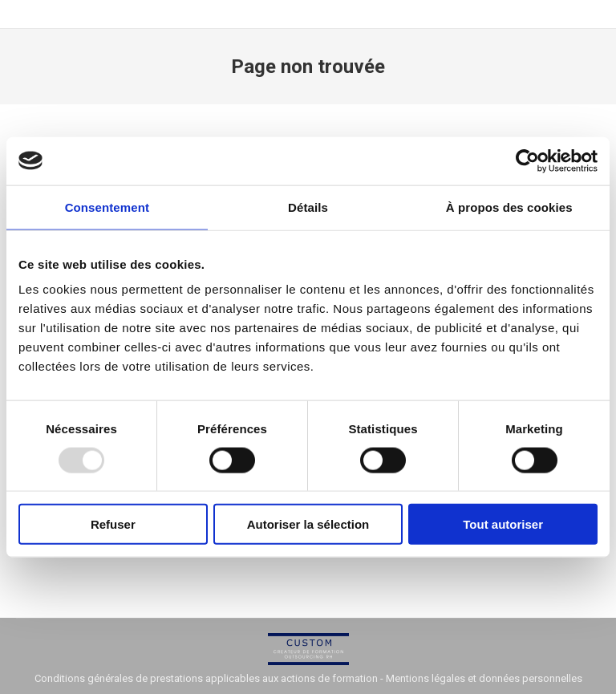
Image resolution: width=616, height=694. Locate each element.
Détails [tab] (308, 207)
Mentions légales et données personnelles (484, 678)
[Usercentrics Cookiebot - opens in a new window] (527, 160)
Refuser (113, 524)
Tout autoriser (503, 524)
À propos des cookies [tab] (509, 207)
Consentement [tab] (107, 207)
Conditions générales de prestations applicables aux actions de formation (206, 678)
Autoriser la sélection (308, 524)
